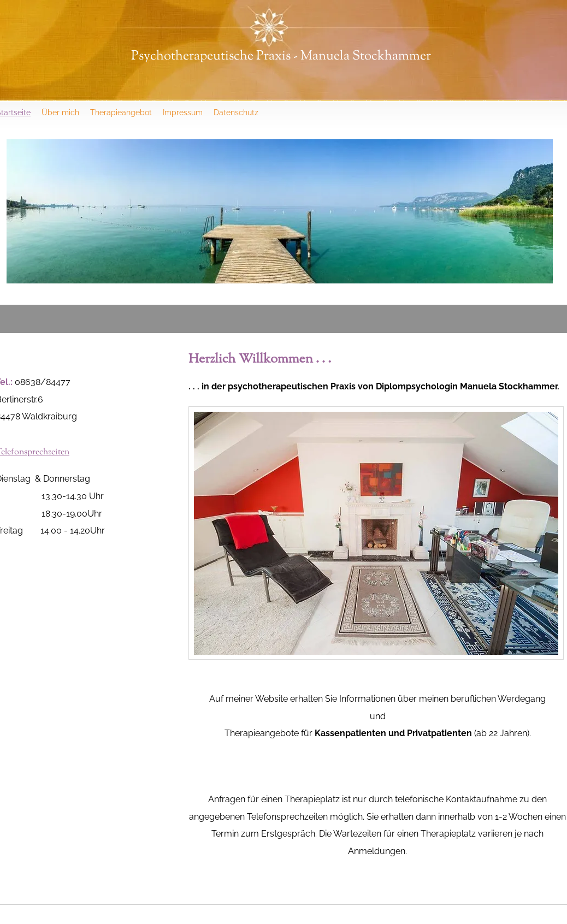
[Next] (538, 211)
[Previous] (22, 211)
